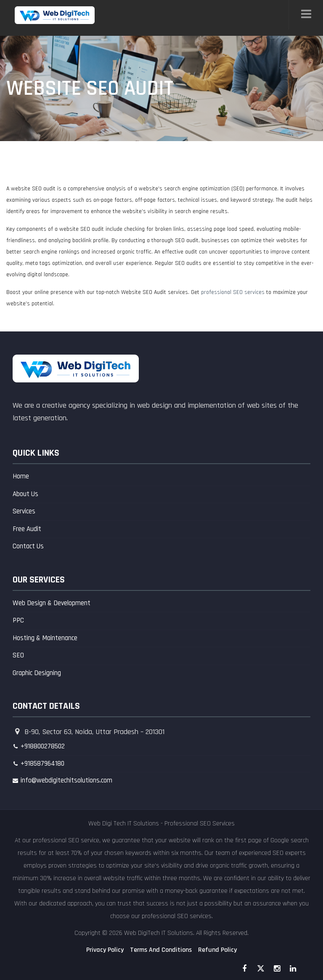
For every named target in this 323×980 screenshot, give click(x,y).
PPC (18, 620)
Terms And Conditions (161, 950)
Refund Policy (217, 950)
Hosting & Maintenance (45, 638)
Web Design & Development (52, 603)
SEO (18, 655)
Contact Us (28, 546)
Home (21, 476)
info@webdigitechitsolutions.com (66, 780)
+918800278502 (43, 746)
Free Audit (27, 529)
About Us (25, 494)
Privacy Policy (105, 950)
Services (24, 511)
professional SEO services (233, 292)
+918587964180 (42, 764)
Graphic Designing (37, 673)
